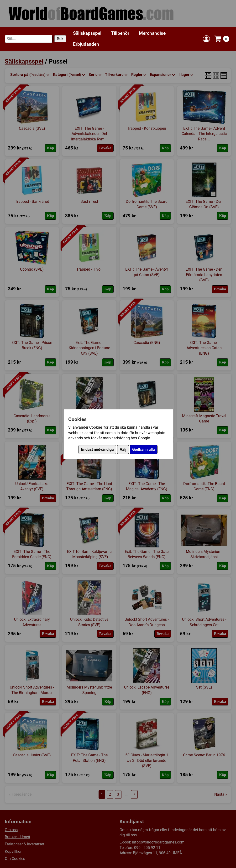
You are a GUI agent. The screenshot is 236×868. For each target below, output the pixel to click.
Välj (123, 449)
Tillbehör (120, 33)
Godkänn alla (144, 449)
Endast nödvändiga (97, 449)
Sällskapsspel (87, 33)
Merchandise (152, 33)
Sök (60, 39)
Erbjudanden (86, 44)
